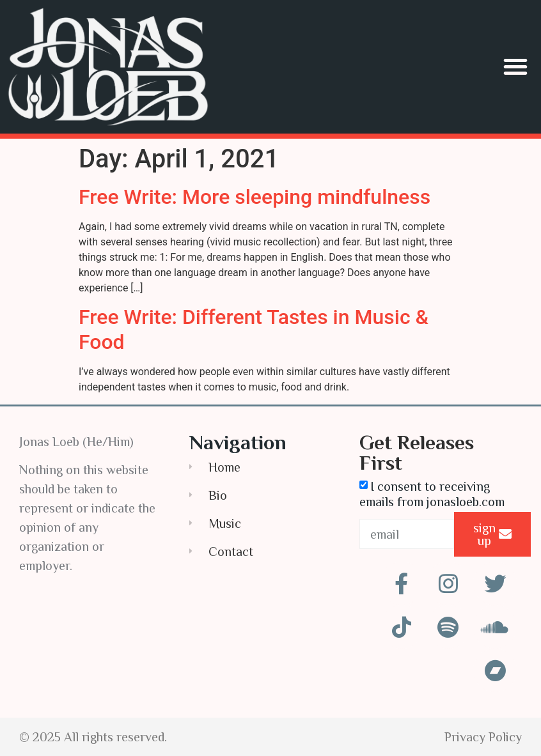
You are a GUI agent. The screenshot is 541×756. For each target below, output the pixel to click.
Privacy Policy (483, 737)
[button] (515, 66)
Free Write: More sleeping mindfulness (255, 197)
